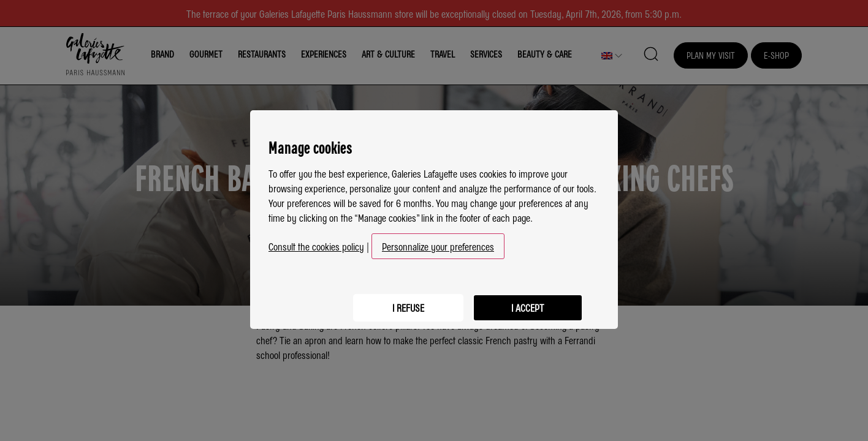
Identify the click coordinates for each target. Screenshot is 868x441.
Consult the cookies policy (316, 243)
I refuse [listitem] (404, 302)
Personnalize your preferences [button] (438, 243)
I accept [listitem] (526, 302)
